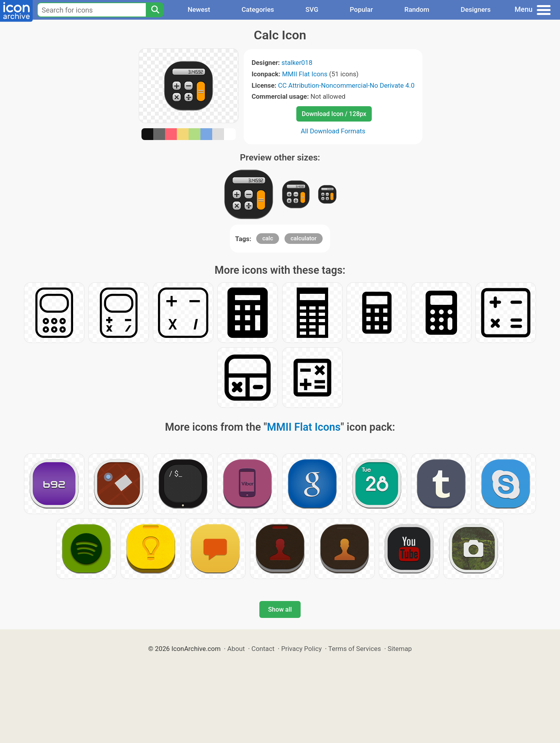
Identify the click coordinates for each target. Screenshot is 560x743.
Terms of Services (354, 649)
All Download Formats (333, 131)
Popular (361, 9)
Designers (476, 9)
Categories (258, 9)
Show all (280, 609)
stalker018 (297, 63)
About (236, 649)
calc (268, 238)
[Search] (155, 10)
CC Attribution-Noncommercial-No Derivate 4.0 (346, 85)
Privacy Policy (301, 649)
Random (417, 9)
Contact (263, 649)
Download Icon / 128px (334, 114)
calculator (303, 238)
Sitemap (400, 649)
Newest (199, 9)
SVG (312, 9)
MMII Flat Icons (305, 74)
